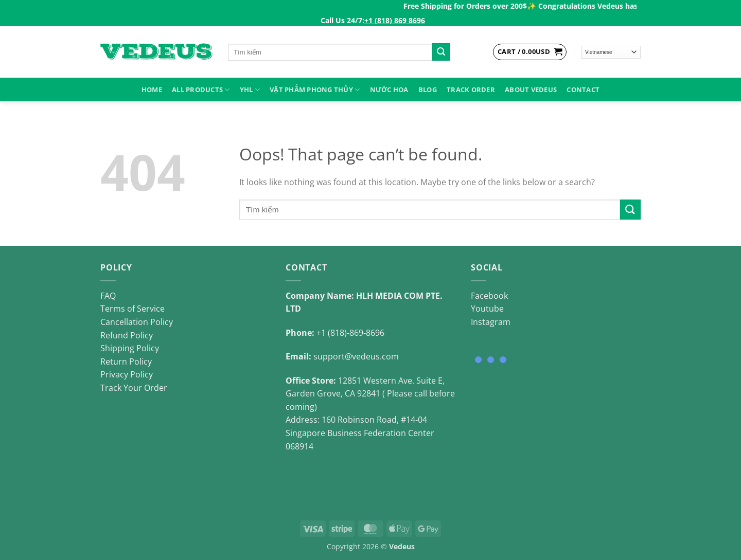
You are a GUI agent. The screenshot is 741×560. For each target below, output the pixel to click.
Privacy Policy (127, 374)
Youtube (487, 309)
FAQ (108, 296)
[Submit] (441, 52)
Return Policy (126, 362)
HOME (152, 89)
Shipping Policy (130, 348)
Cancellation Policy (137, 322)
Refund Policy (127, 335)
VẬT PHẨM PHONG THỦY (315, 90)
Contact (583, 89)
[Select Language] (611, 52)
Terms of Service (133, 309)
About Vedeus (531, 89)
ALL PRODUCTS (201, 90)
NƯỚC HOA (389, 89)
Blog (428, 89)
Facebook (489, 296)
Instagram (491, 322)
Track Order (471, 89)
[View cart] (530, 52)
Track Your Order (134, 388)
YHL (250, 90)
